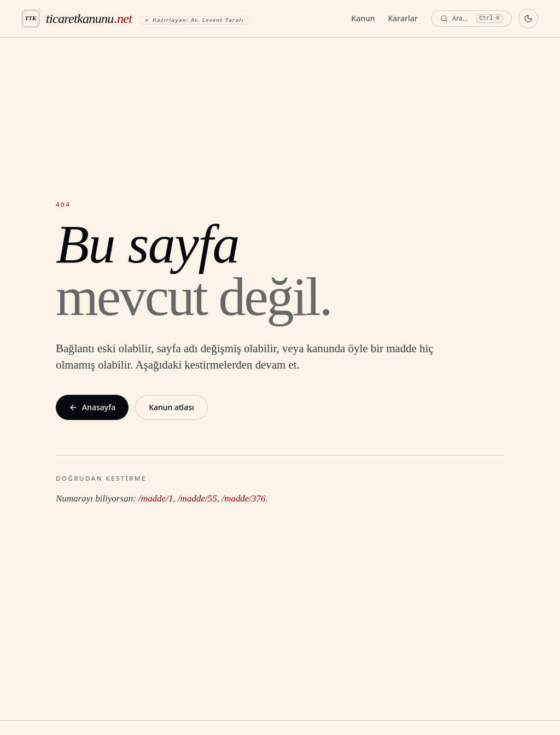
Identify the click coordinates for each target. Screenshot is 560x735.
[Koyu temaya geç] (528, 19)
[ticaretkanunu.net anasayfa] (136, 19)
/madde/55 (197, 498)
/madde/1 (156, 498)
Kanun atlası (171, 407)
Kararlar (403, 18)
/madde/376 (243, 498)
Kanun (363, 18)
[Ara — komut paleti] (471, 19)
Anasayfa (92, 407)
